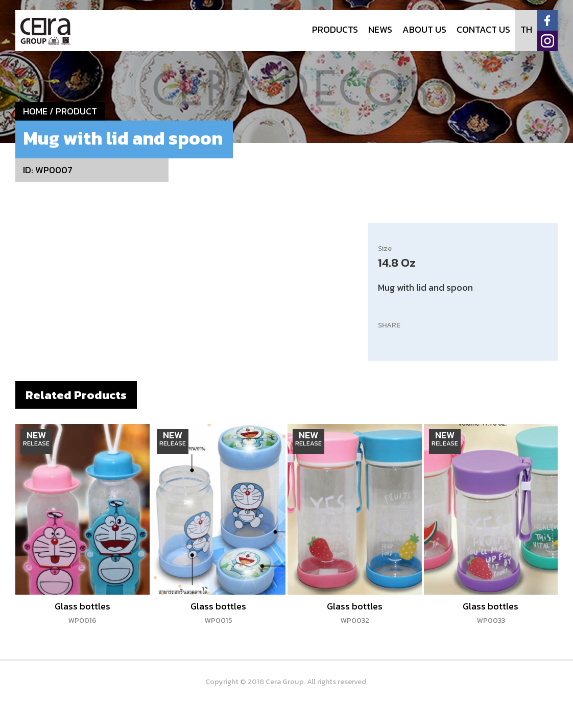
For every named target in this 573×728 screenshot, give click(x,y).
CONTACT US (483, 29)
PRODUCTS (335, 29)
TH (526, 29)
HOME (35, 111)
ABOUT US (424, 29)
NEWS (380, 29)
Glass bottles (82, 613)
